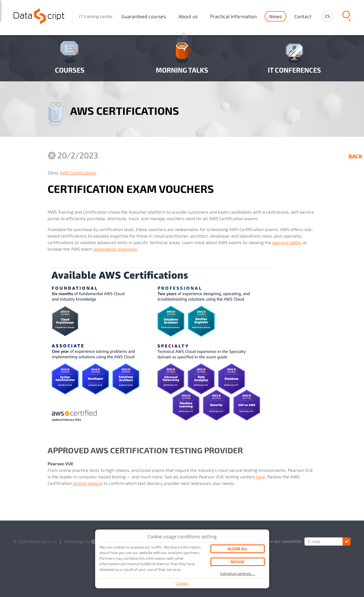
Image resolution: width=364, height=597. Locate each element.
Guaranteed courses (144, 16)
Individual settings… (237, 574)
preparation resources (115, 249)
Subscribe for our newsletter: (276, 541)
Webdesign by (80, 541)
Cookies (182, 583)
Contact (303, 16)
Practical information (233, 16)
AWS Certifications (78, 173)
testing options (88, 483)
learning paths (287, 242)
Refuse (237, 562)
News (276, 16)
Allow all (237, 549)
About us (188, 16)
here (261, 477)
